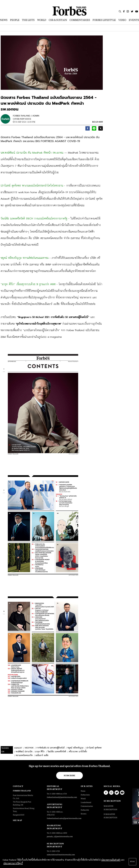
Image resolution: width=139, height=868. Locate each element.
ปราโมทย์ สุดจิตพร (94, 748)
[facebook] (88, 129)
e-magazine (55, 337)
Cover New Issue (22, 119)
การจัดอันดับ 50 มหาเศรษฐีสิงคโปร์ (50, 748)
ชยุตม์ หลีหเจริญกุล (75, 748)
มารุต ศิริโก (40, 752)
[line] (94, 129)
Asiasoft (18, 748)
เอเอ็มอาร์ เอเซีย (42, 755)
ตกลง (132, 862)
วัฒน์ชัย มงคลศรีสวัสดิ (57, 752)
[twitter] (101, 129)
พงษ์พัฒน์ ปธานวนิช (24, 752)
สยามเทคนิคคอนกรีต (24, 755)
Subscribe (69, 776)
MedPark (29, 748)
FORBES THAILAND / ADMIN (26, 116)
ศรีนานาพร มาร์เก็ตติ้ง (78, 752)
